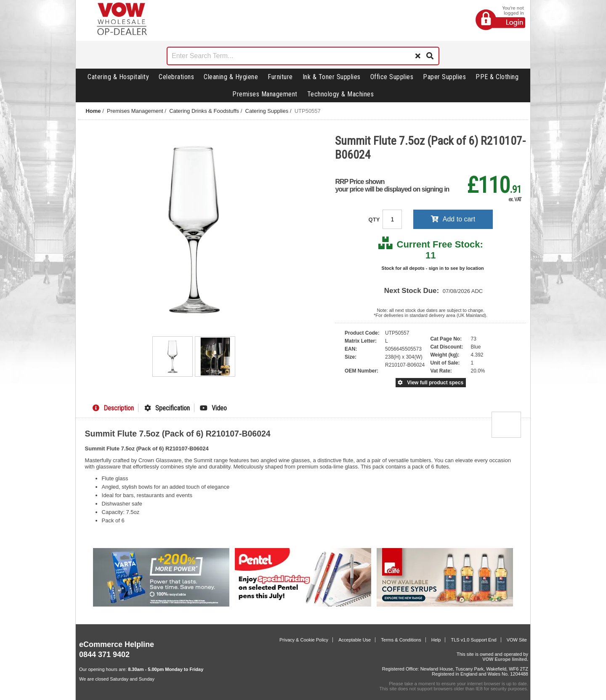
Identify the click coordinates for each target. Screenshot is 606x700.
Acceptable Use (355, 640)
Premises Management (265, 94)
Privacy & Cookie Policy (304, 640)
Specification (167, 408)
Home (93, 111)
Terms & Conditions (401, 640)
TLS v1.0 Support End (473, 640)
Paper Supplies (444, 77)
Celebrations (176, 77)
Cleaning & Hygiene (231, 77)
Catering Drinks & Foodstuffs (204, 111)
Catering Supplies (267, 111)
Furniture (280, 77)
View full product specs (431, 383)
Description (113, 408)
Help (436, 640)
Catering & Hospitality (118, 77)
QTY (375, 220)
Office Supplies (392, 77)
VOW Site (517, 640)
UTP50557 (308, 111)
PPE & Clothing (497, 77)
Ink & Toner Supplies (332, 77)
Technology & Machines (341, 94)
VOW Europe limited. (505, 659)
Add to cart (453, 219)
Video (213, 408)
